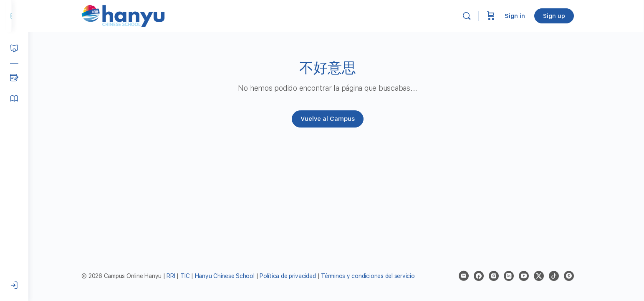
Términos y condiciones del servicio (376, 276)
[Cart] (500, 16)
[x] (548, 276)
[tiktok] (563, 276)
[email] (472, 276)
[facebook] (487, 276)
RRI (179, 276)
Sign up (563, 16)
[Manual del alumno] (14, 99)
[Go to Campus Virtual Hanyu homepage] (132, 15)
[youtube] (533, 276)
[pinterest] (578, 276)
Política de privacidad (296, 276)
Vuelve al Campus (336, 119)
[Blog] (14, 78)
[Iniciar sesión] (14, 286)
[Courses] (14, 48)
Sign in (524, 16)
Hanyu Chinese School (233, 276)
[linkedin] (518, 276)
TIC (194, 276)
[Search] (475, 16)
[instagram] (503, 276)
